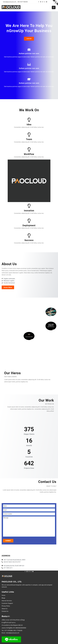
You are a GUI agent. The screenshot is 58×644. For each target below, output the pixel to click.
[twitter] (43, 2)
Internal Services (7, 601)
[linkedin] (41, 2)
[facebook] (39, 2)
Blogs (3, 598)
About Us (5, 609)
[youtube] (47, 2)
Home (4, 595)
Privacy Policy (6, 606)
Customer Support (7, 603)
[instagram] (45, 2)
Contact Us (5, 611)
